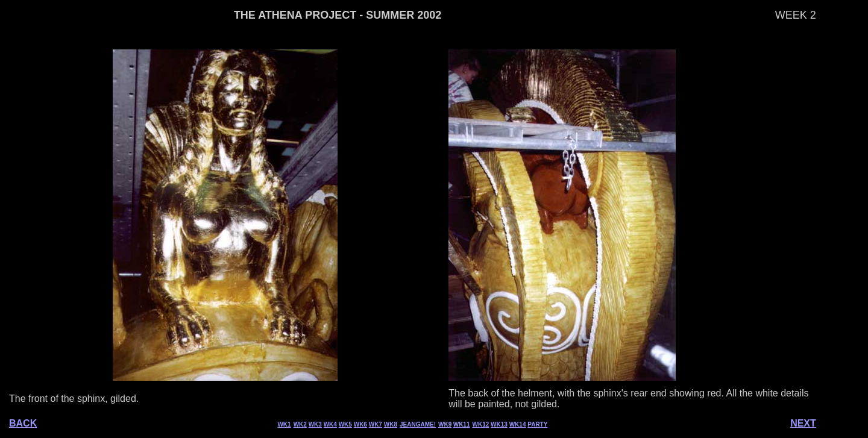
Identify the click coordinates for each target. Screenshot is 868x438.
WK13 (499, 424)
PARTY (537, 424)
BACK (23, 423)
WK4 (330, 424)
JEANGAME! (418, 424)
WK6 (360, 424)
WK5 (345, 424)
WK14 (518, 424)
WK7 (376, 424)
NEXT (803, 423)
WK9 (445, 424)
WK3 (315, 424)
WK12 (481, 424)
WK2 (300, 424)
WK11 (462, 424)
